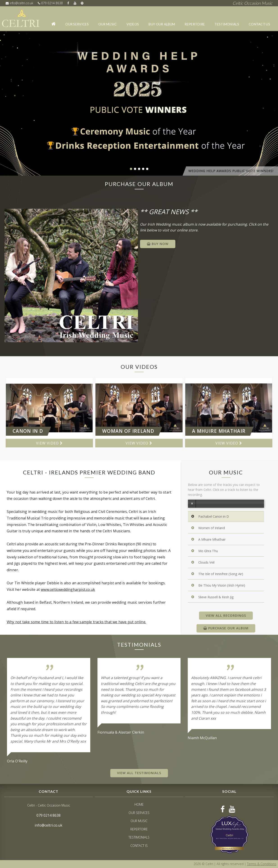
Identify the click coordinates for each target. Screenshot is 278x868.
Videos (133, 24)
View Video (49, 443)
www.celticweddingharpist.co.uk (68, 589)
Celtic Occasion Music (252, 3)
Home (139, 804)
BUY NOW (158, 244)
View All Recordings (226, 615)
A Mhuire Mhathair (212, 540)
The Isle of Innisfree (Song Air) (221, 574)
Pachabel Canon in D (214, 517)
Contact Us (259, 24)
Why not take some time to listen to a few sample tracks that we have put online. (76, 622)
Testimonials (227, 24)
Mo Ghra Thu (208, 551)
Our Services (77, 24)
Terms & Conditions (262, 864)
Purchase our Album (226, 628)
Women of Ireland (212, 528)
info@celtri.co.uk (20, 3)
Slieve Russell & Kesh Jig (216, 597)
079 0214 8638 (51, 3)
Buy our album (162, 24)
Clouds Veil (206, 563)
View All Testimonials (139, 773)
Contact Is (139, 846)
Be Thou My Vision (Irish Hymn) (222, 586)
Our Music (108, 24)
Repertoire (195, 24)
